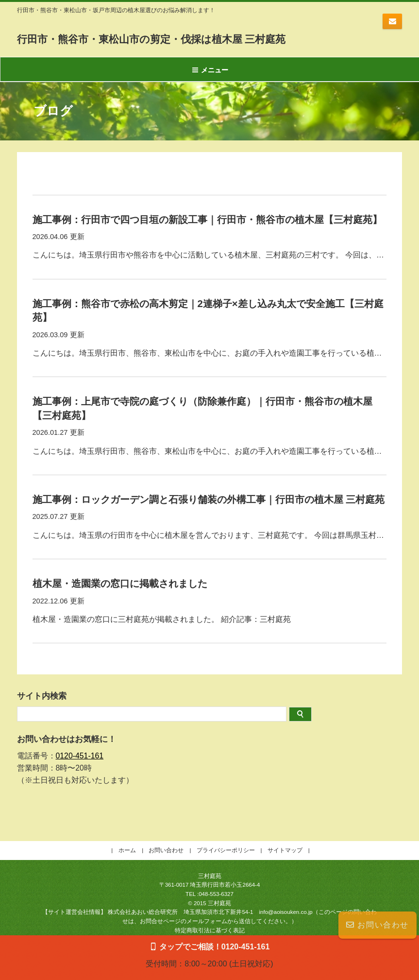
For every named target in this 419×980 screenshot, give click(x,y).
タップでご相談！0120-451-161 (215, 946)
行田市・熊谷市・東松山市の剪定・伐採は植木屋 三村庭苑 (190, 38)
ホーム (127, 840)
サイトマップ (285, 840)
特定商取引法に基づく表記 (210, 920)
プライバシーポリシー (226, 840)
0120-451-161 (80, 745)
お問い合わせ (377, 925)
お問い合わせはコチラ (392, 21)
